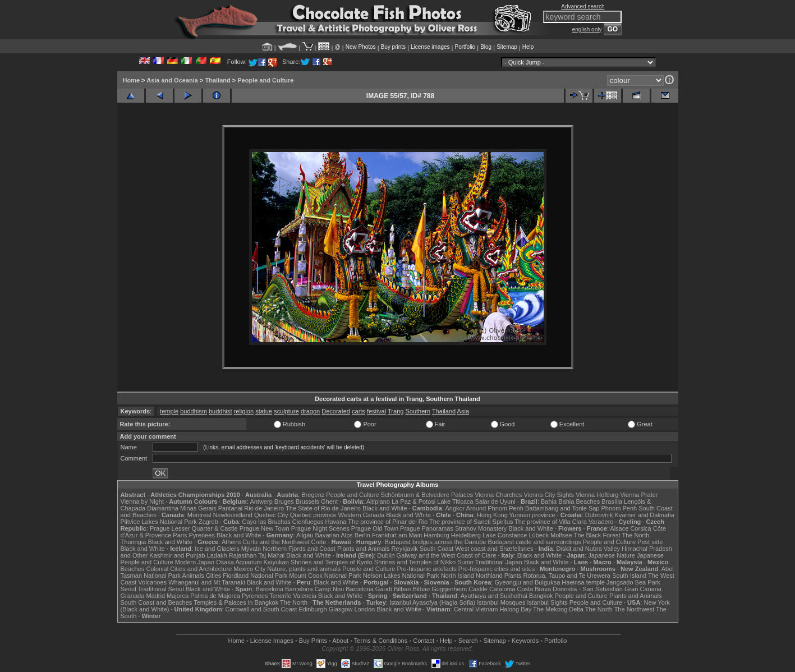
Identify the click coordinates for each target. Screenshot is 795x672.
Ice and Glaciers (217, 549)
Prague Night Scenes (320, 528)
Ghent (329, 501)
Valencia (305, 596)
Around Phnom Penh (495, 508)
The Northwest (635, 609)
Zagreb (208, 522)
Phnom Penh (619, 508)
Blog (486, 47)
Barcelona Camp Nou (314, 589)
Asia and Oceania (172, 80)
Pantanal (230, 508)
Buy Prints (313, 641)
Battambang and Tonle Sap (562, 508)
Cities (214, 576)
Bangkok (541, 596)
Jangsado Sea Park (633, 582)
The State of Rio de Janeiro (323, 508)
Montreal (199, 515)
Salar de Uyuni (495, 501)
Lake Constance (505, 535)
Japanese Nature (612, 555)
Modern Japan (195, 562)
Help (528, 47)
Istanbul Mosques (501, 602)
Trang (396, 411)
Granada (133, 596)
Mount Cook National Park (325, 576)
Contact (424, 641)
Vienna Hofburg (597, 495)
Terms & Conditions (381, 641)
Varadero (601, 522)
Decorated (336, 411)
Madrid (155, 596)
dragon (310, 411)
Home (132, 80)
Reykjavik (405, 549)
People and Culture (265, 80)
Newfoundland (233, 515)
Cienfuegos (308, 522)
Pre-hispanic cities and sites (497, 569)
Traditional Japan (499, 562)
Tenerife (280, 596)
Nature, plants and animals (304, 569)
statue (264, 411)
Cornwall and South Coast (261, 609)
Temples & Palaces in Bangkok (236, 602)
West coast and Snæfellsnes (494, 549)
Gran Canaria (643, 589)
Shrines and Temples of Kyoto (332, 562)
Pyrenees (201, 535)
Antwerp (261, 501)
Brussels (307, 501)
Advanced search (583, 6)
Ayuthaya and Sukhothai (494, 596)
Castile (478, 589)
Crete (319, 542)
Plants (513, 576)
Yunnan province (532, 515)
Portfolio (465, 47)
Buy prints (393, 47)
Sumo (465, 562)
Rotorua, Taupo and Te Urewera (567, 576)
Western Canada (361, 515)
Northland (489, 576)
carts (359, 411)
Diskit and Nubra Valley (589, 549)
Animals (193, 576)
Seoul (128, 589)
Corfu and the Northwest (276, 542)
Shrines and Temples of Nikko (415, 562)
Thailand (217, 80)
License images (430, 47)
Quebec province (313, 515)
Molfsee (561, 535)
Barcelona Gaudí (369, 589)
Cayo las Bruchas (266, 522)
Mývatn (251, 549)
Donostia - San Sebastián (588, 589)
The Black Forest (597, 535)
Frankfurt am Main (397, 535)
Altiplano (378, 501)
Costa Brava (534, 589)
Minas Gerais (198, 508)
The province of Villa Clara (551, 522)
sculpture (286, 411)
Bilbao (403, 589)
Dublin (386, 555)
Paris (180, 535)
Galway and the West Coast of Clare (447, 555)
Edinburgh (313, 609)
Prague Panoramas (427, 528)
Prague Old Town (375, 528)
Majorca (178, 596)
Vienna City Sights (549, 495)
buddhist (220, 411)
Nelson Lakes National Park (401, 576)
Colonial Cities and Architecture (189, 569)
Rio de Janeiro (264, 508)
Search (468, 641)
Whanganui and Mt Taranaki (207, 582)
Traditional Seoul (161, 589)
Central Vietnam (476, 609)
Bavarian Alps (334, 535)
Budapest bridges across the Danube (435, 542)
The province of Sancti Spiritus (471, 522)
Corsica (640, 528)
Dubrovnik (599, 515)
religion (244, 411)
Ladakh (217, 555)
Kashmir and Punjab (177, 555)
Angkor (455, 508)
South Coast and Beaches (157, 602)
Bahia (549, 501)
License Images (272, 641)
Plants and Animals (364, 549)
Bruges (284, 501)
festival (376, 411)
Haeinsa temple (583, 582)
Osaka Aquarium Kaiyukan (252, 562)
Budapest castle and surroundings (534, 542)
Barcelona (269, 589)
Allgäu (305, 535)
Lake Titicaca (455, 501)
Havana (336, 522)
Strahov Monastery (481, 528)
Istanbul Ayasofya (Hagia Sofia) (432, 602)
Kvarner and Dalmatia (644, 515)
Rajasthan (243, 555)
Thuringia (134, 542)
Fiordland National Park (255, 576)
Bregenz (313, 495)
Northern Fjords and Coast (299, 549)
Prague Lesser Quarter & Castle (194, 528)
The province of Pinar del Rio (388, 522)
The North (635, 535)
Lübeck (538, 535)
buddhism (194, 411)
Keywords (525, 641)
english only (587, 29)
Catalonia (502, 589)
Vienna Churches (498, 495)
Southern (418, 411)
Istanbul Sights (548, 602)
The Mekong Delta (558, 609)
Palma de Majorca (215, 596)
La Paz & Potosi (413, 501)
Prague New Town (265, 528)
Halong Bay (515, 609)
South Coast (437, 549)
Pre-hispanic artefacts (426, 569)
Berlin (362, 535)
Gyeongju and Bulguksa (527, 582)
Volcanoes (152, 582)
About (340, 641)
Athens (231, 542)
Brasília (612, 501)
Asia (463, 411)
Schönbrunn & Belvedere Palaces (427, 495)
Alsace (619, 528)
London (364, 609)
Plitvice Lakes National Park (159, 522)
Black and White (385, 508)
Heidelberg (466, 535)
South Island (629, 576)
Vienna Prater (639, 495)
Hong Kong (492, 515)
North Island (458, 576)
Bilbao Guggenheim (440, 589)
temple (169, 411)
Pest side (650, 542)
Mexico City (249, 569)
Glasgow (341, 609)
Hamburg (436, 535)
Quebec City (271, 515)
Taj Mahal (271, 555)
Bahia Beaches (579, 501)
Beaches (133, 569)
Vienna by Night (142, 501)
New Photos (361, 47)
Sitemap (507, 47)
